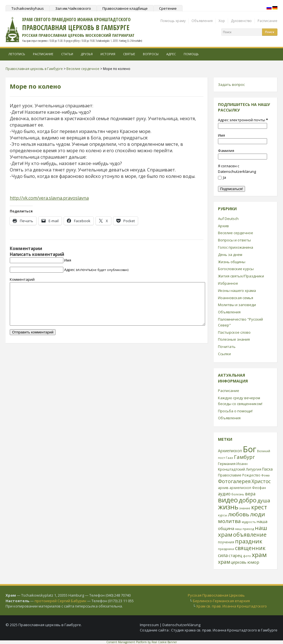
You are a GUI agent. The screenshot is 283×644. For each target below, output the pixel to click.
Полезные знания (234, 339)
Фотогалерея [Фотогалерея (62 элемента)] (234, 481)
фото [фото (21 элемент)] (247, 556)
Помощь (191, 54)
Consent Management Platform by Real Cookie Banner (142, 642)
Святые (129, 54)
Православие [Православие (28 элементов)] (230, 475)
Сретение (168, 8)
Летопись (17, 54)
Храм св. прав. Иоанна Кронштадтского (232, 606)
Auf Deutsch (228, 219)
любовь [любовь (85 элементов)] (239, 514)
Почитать (227, 347)
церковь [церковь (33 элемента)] (239, 562)
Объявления (202, 21)
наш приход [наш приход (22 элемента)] (244, 529)
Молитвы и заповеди (237, 305)
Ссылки (224, 354)
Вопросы (151, 54)
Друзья (87, 54)
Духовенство (241, 21)
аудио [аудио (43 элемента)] (224, 494)
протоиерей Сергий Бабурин (60, 601)
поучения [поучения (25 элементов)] (226, 542)
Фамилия (226, 151)
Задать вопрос (231, 84)
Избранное (228, 283)
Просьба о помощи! (235, 411)
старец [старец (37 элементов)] (235, 555)
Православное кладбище (125, 8)
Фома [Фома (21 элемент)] (265, 475)
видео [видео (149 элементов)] (228, 500)
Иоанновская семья (236, 298)
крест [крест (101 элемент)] (259, 507)
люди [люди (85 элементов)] (257, 514)
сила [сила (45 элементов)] (223, 555)
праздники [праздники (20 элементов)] (226, 549)
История (108, 54)
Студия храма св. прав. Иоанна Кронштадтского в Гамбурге (224, 630)
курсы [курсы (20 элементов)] (223, 515)
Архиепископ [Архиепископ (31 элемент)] (230, 451)
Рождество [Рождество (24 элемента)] (251, 475)
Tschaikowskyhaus (28, 8)
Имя (68, 260)
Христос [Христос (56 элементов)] (261, 481)
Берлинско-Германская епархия (221, 601)
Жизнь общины (232, 262)
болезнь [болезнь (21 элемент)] (238, 494)
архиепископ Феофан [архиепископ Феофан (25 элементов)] (248, 488)
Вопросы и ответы (234, 240)
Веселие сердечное (236, 233)
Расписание (268, 21)
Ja (222, 177)
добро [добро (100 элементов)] (248, 500)
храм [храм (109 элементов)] (259, 555)
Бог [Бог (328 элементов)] (250, 449)
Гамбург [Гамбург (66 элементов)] (244, 457)
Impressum (149, 625)
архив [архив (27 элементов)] (223, 488)
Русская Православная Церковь (216, 595)
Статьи (67, 54)
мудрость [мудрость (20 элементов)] (249, 522)
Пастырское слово (234, 332)
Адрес (171, 54)
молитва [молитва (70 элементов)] (229, 521)
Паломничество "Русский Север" (240, 322)
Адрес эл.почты (96, 270)
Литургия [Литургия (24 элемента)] (254, 469)
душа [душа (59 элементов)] (264, 500)
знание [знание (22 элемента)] (245, 508)
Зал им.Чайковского (73, 8)
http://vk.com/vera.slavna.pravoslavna (49, 198)
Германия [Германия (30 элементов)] (227, 464)
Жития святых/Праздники (241, 276)
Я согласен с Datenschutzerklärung (237, 169)
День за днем (230, 255)
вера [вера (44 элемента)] (250, 494)
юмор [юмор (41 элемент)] (253, 562)
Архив (223, 226)
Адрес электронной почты (243, 120)
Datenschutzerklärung (181, 625)
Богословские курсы (236, 269)
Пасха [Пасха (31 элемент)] (267, 469)
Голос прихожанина (236, 247)
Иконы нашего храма (237, 290)
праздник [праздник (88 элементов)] (249, 541)
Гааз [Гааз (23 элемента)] (229, 458)
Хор (222, 21)
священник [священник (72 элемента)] (250, 548)
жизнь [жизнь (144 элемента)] (228, 507)
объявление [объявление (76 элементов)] (250, 535)
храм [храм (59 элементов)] (224, 562)
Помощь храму (173, 21)
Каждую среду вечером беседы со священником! (240, 401)
